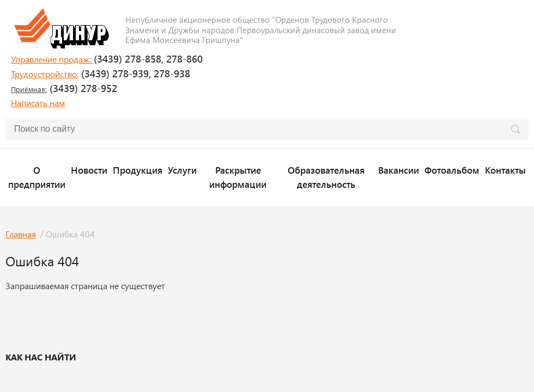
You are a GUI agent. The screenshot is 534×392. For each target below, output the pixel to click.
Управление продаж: (52, 59)
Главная (21, 234)
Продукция (138, 170)
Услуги (182, 170)
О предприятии (37, 177)
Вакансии (399, 170)
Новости (89, 170)
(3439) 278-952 (64, 88)
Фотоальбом (452, 170)
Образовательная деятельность (326, 177)
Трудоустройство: (45, 74)
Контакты (505, 170)
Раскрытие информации (238, 177)
